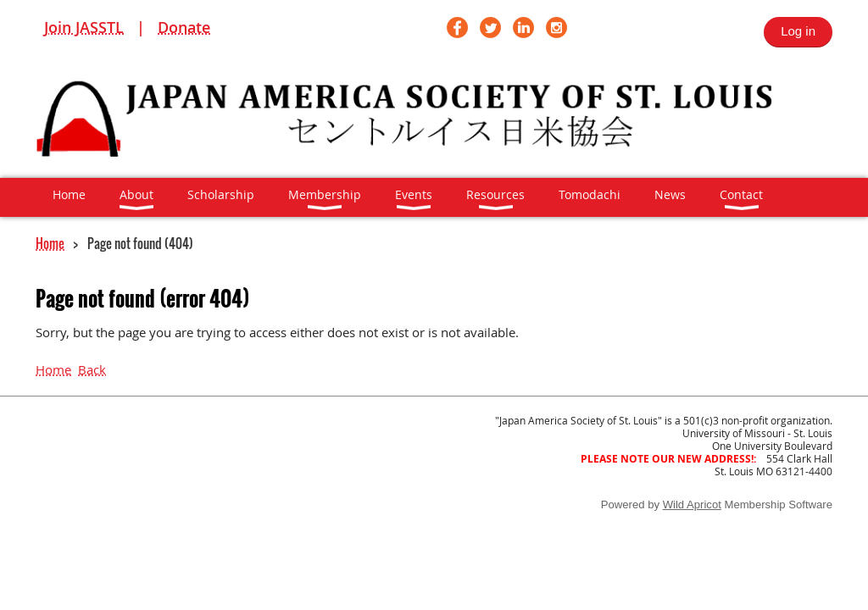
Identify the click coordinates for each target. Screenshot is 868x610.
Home (50, 243)
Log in (798, 31)
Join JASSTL (84, 27)
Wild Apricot (692, 505)
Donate (184, 27)
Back (92, 369)
